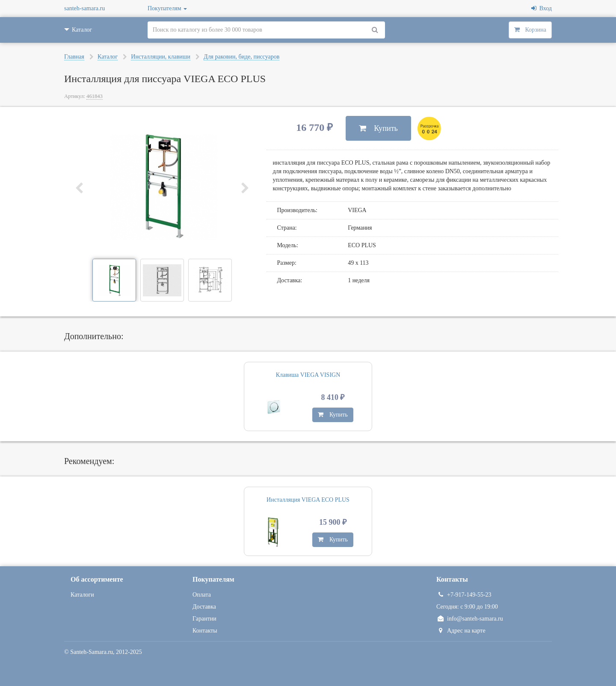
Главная (74, 57)
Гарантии (204, 619)
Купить (378, 128)
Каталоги (82, 595)
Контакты (205, 631)
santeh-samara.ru (84, 8)
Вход (542, 8)
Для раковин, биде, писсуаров (241, 57)
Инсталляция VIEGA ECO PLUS (308, 500)
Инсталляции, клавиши (161, 57)
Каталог (108, 57)
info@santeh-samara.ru (470, 619)
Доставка (204, 607)
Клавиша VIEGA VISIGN (308, 375)
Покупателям (167, 8)
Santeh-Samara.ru (92, 652)
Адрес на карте (461, 631)
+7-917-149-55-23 (464, 595)
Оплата (202, 595)
